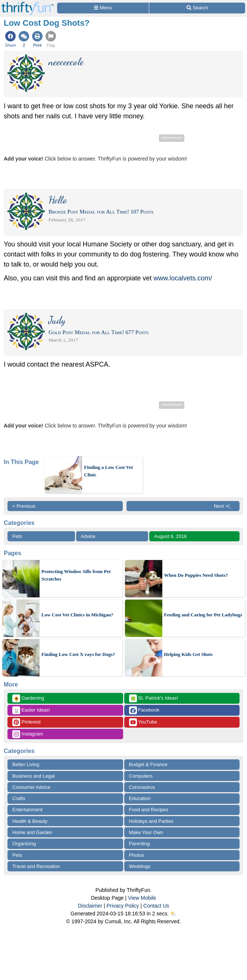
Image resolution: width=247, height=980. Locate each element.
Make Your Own (146, 832)
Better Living (26, 764)
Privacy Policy (123, 906)
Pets (17, 536)
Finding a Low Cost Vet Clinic (108, 471)
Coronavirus (142, 787)
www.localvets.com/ (183, 278)
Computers (141, 776)
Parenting (140, 844)
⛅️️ (173, 914)
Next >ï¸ (224, 506)
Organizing (24, 844)
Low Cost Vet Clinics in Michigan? (77, 615)
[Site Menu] (103, 8)
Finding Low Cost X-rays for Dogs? (78, 654)
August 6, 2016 (170, 536)
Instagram (28, 734)
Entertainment (27, 810)
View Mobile (142, 898)
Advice (88, 536)
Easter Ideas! (31, 710)
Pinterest (26, 722)
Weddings (140, 866)
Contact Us (156, 906)
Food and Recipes (149, 810)
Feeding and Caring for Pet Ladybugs (203, 615)
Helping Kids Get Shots (188, 654)
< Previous (24, 506)
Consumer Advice (31, 787)
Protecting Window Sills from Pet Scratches (76, 575)
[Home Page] (28, 4)
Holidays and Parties (151, 821)
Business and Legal (33, 776)
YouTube (143, 722)
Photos (137, 855)
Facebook (144, 710)
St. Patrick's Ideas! (154, 698)
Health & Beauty (30, 821)
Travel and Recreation (36, 866)
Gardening (28, 698)
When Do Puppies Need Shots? (196, 575)
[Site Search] (197, 8)
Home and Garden (32, 832)
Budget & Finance (148, 764)
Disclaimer (90, 906)
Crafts (19, 798)
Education (140, 798)
